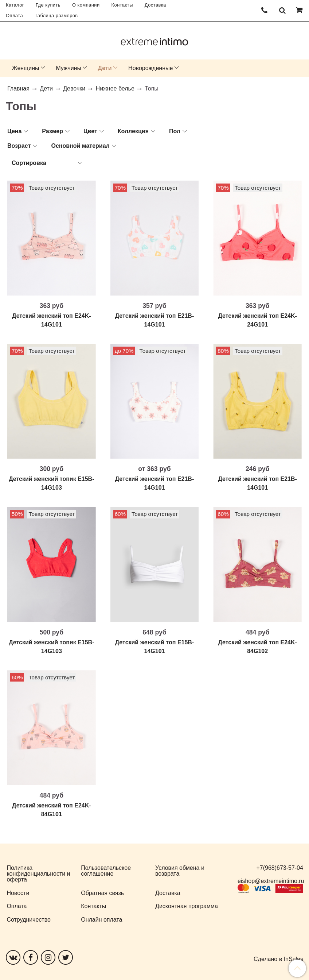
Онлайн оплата (101, 920)
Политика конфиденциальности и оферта (38, 874)
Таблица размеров (56, 16)
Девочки (74, 88)
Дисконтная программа (187, 906)
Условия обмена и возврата (180, 871)
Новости (18, 893)
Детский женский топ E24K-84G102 (257, 647)
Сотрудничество (29, 920)
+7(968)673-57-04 (280, 868)
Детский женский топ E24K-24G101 (257, 320)
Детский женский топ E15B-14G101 (155, 647)
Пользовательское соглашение (106, 871)
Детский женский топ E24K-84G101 (52, 810)
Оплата (14, 16)
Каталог (15, 5)
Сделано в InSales (278, 959)
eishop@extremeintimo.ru (271, 881)
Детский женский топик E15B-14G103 (51, 483)
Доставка (155, 5)
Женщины (26, 68)
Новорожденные (150, 68)
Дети (105, 68)
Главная (18, 88)
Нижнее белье (115, 88)
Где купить (48, 5)
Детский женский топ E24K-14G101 (52, 320)
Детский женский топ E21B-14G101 (155, 320)
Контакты (122, 5)
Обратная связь (102, 893)
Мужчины (69, 68)
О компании (86, 5)
